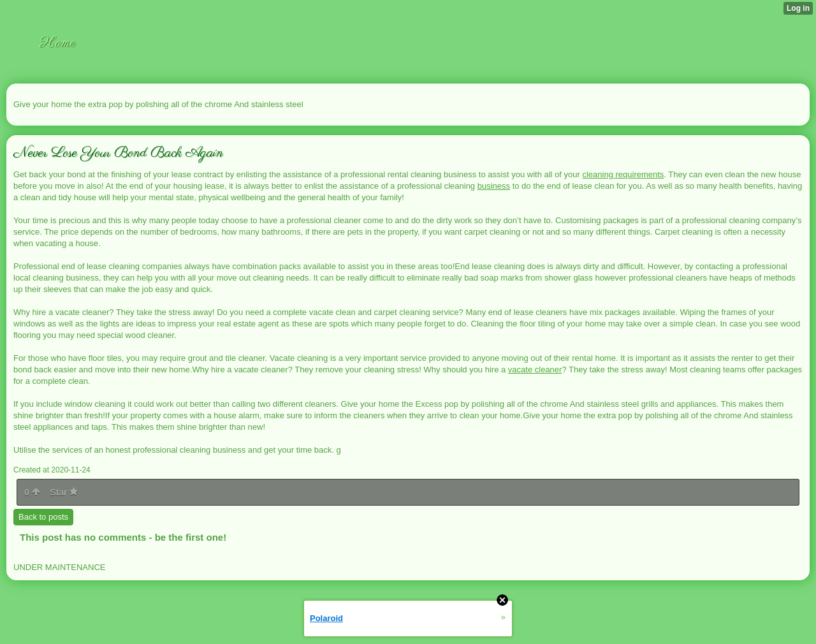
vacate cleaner (535, 370)
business (494, 186)
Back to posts (43, 517)
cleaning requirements (623, 174)
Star (64, 492)
